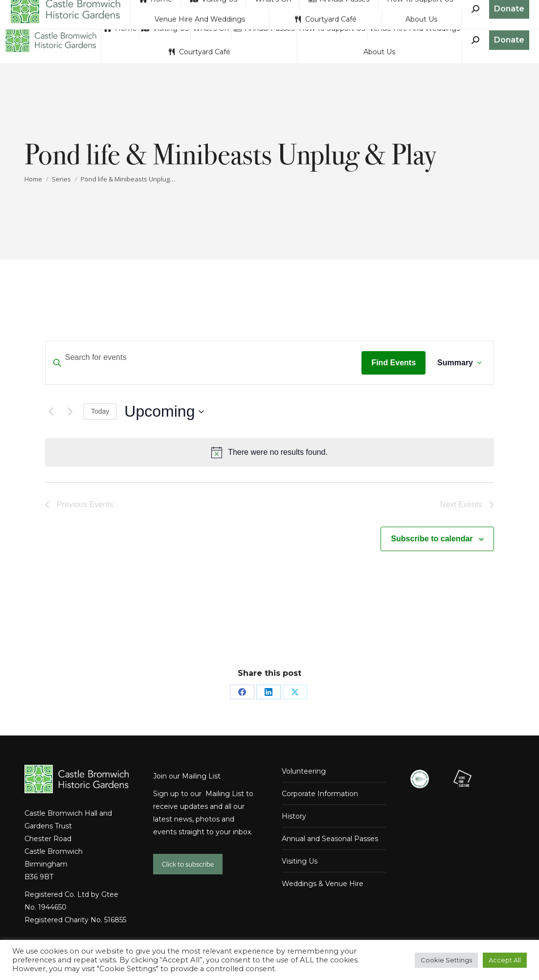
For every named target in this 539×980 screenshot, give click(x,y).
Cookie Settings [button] (446, 960)
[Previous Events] (51, 412)
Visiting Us (300, 861)
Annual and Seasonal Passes (330, 839)
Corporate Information (320, 794)
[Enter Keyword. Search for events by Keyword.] (203, 357)
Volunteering (304, 771)
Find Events (393, 363)
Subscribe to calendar (432, 539)
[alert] (269, 452)
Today (100, 411)
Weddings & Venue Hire (323, 884)
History (294, 816)
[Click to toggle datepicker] (164, 412)
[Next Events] (70, 412)
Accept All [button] (505, 960)
